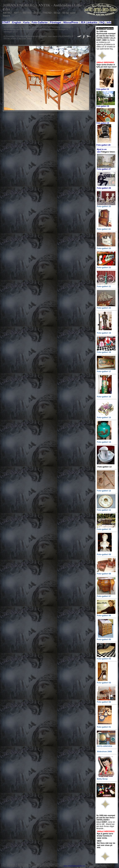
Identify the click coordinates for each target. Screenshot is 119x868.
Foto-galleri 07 (104, 596)
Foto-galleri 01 (104, 727)
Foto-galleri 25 (104, 206)
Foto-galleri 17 (104, 371)
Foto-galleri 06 (104, 615)
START (6, 22)
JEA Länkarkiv (89, 22)
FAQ (102, 22)
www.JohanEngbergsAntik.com (75, 866)
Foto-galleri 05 (104, 639)
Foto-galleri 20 (104, 308)
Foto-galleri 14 (104, 442)
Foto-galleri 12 (104, 491)
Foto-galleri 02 (104, 702)
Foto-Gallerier (40, 22)
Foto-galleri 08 (104, 574)
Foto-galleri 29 (103, 123)
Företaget (56, 22)
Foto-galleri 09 (104, 554)
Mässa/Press (71, 22)
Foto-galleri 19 (104, 333)
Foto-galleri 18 (104, 352)
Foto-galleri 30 (103, 106)
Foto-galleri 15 (104, 417)
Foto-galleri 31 (103, 89)
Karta (26, 22)
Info (109, 22)
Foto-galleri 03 (104, 683)
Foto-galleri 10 (104, 529)
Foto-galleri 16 (104, 397)
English (17, 22)
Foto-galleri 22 (104, 267)
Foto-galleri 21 (104, 286)
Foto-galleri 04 (104, 659)
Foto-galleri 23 (104, 248)
